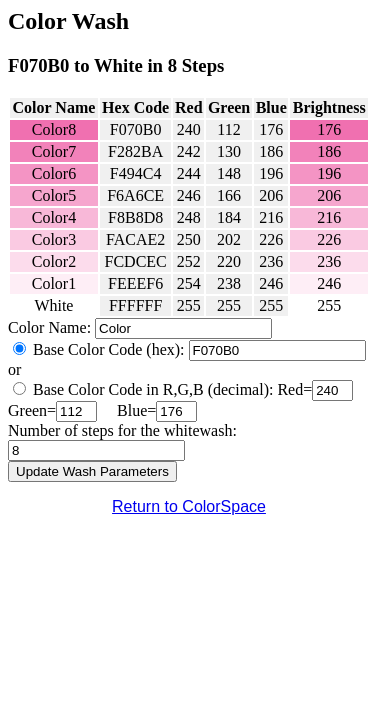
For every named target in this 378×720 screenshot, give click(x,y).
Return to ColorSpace (189, 506)
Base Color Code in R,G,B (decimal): (153, 389)
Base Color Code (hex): (109, 349)
